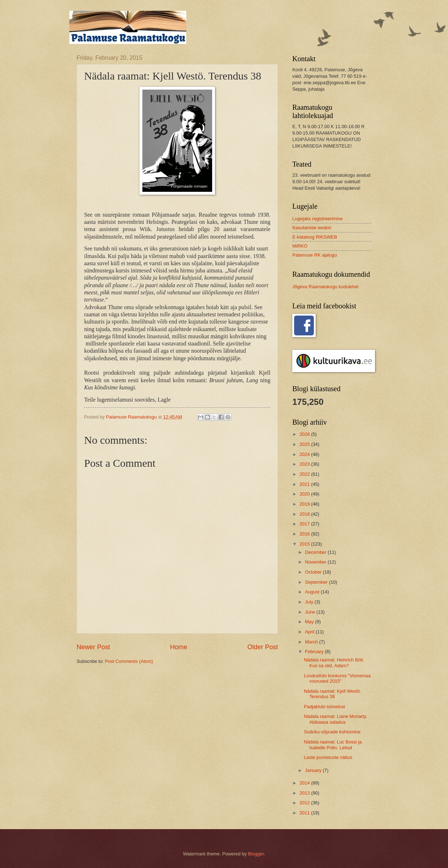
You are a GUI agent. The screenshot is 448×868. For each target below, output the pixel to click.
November (316, 562)
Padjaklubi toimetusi (324, 707)
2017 (305, 524)
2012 (305, 803)
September (317, 582)
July (310, 602)
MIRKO (300, 246)
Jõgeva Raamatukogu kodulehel (325, 287)
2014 (305, 783)
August (313, 592)
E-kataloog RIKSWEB (315, 237)
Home (179, 647)
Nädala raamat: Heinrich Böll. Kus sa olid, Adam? (334, 663)
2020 (305, 494)
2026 (305, 434)
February (315, 652)
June (311, 612)
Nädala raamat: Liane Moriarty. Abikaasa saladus (335, 719)
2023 (305, 464)
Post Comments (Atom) (129, 661)
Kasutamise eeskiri (312, 228)
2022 (305, 474)
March (312, 642)
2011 (305, 813)
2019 (305, 504)
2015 (305, 544)
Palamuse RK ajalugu (315, 255)
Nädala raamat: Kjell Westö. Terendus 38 (332, 694)
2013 (305, 793)
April (310, 632)
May (310, 622)
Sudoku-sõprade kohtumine (332, 732)
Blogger (256, 854)
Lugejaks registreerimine (317, 219)
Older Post (263, 647)
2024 (305, 454)
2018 (305, 514)
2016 (305, 534)
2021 (305, 484)
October (314, 572)
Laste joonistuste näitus (328, 757)
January (314, 770)
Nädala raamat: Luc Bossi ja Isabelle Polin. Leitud (333, 745)
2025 (305, 444)
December (316, 552)
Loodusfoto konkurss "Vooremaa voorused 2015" (337, 678)
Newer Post (93, 647)
